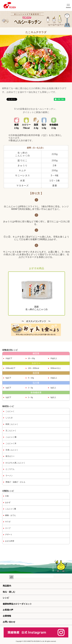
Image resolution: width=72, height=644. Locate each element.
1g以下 (8, 388)
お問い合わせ (9, 622)
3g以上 (53, 397)
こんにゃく (10, 411)
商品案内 (7, 586)
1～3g (30, 397)
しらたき (9, 418)
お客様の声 (8, 610)
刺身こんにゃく (12, 424)
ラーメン (9, 476)
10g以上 (54, 378)
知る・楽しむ (9, 592)
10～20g (31, 358)
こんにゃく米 (11, 443)
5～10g (31, 378)
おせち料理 (10, 541)
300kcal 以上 (55, 368)
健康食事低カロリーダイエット (17, 604)
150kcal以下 (10, 368)
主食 (7, 496)
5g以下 (8, 378)
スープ (8, 528)
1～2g (30, 388)
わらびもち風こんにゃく (15, 463)
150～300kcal (33, 368)
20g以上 (54, 358)
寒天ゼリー (10, 456)
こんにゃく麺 (11, 437)
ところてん (10, 469)
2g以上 (53, 388)
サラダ (8, 522)
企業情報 (7, 616)
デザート (9, 535)
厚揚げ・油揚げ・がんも (15, 482)
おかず (8, 502)
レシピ (6, 598)
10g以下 (9, 358)
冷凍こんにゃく (12, 450)
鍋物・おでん (11, 515)
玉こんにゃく (11, 431)
